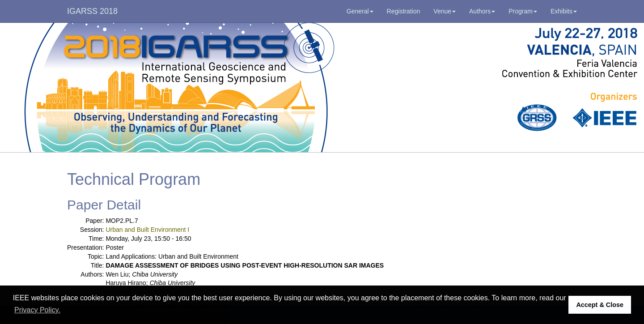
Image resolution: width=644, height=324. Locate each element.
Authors (482, 11)
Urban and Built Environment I (147, 230)
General (360, 11)
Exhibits (564, 11)
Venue (445, 11)
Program (523, 11)
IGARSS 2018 (92, 11)
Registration (404, 11)
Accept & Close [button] (600, 305)
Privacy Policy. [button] (37, 310)
